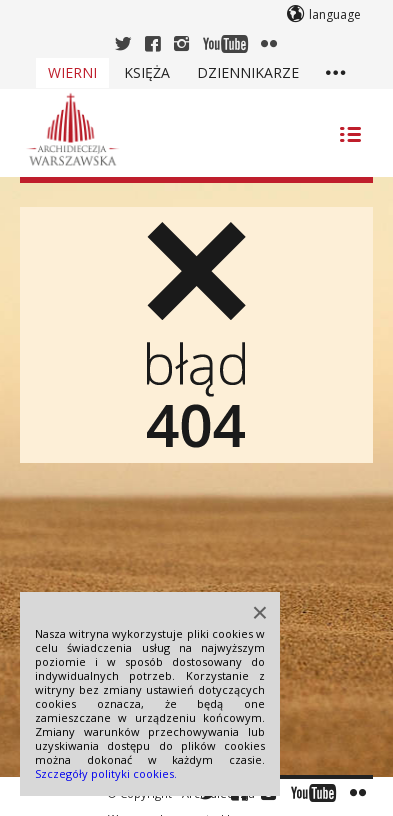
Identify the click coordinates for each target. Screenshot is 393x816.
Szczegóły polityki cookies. (106, 773)
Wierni (72, 72)
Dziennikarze (248, 72)
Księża (147, 72)
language (335, 14)
